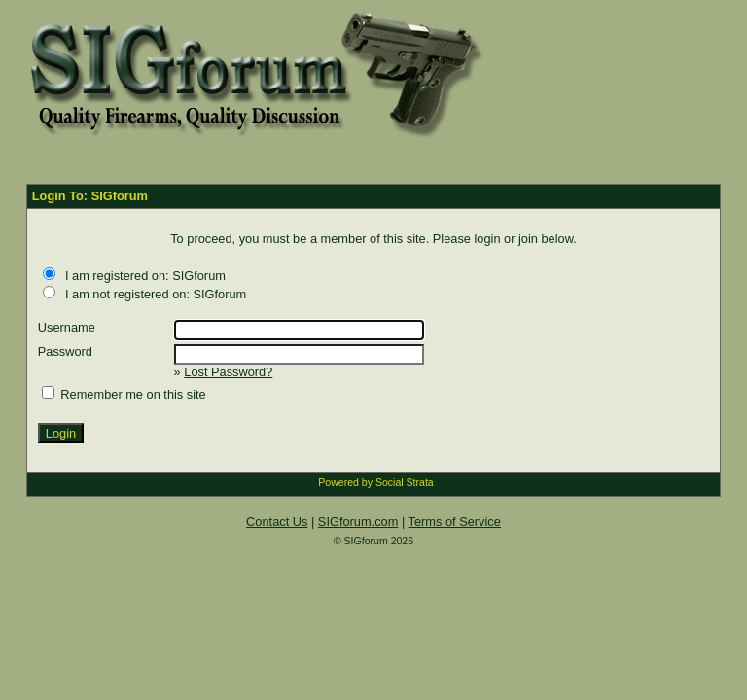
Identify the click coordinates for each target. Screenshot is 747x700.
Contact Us (277, 522)
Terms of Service (455, 522)
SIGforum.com (358, 522)
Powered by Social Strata (375, 482)
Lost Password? (228, 372)
